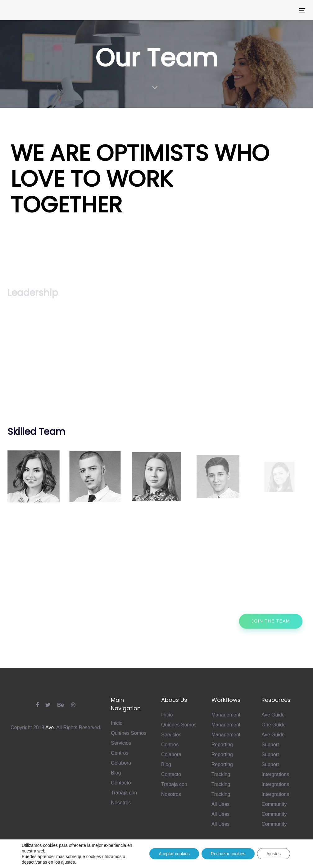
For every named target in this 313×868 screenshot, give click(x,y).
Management (226, 715)
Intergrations (275, 774)
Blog (116, 773)
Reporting (222, 745)
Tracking (221, 774)
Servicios (121, 743)
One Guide (273, 725)
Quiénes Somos (129, 733)
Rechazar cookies (228, 854)
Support (270, 745)
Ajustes (274, 854)
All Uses (221, 804)
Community (274, 804)
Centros (120, 753)
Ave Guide (273, 715)
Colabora (121, 763)
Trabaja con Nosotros (124, 798)
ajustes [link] (68, 862)
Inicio (117, 723)
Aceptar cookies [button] (174, 854)
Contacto (121, 783)
